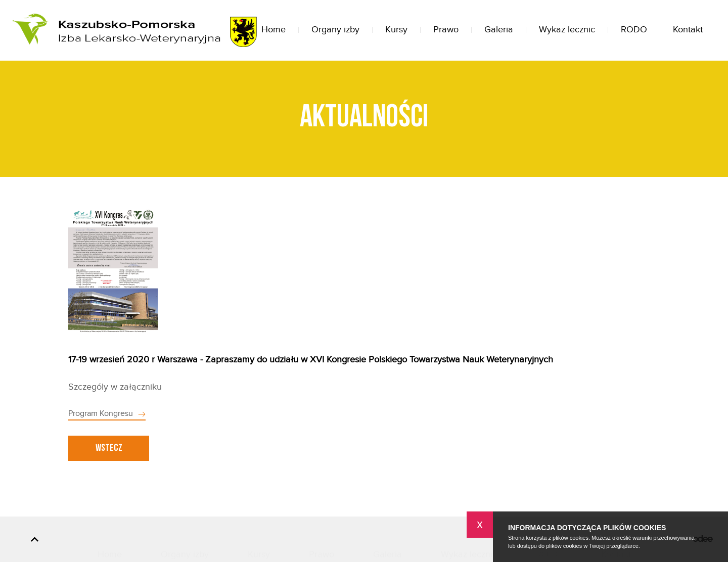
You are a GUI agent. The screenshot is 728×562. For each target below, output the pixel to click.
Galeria (499, 30)
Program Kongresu (101, 414)
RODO (634, 30)
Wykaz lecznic (567, 30)
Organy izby (335, 30)
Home (274, 30)
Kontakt (688, 30)
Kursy (396, 30)
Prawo (446, 30)
